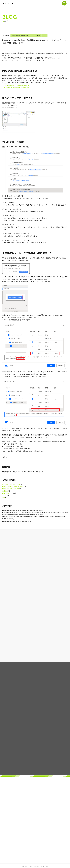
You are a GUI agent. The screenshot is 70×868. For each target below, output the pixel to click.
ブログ (44, 35)
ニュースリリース (36, 35)
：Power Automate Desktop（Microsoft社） (17, 85)
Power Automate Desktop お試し (20, 35)
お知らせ (5, 491)
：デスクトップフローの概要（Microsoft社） (16, 88)
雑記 (4, 497)
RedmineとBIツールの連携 (11, 489)
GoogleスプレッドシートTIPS (12, 484)
